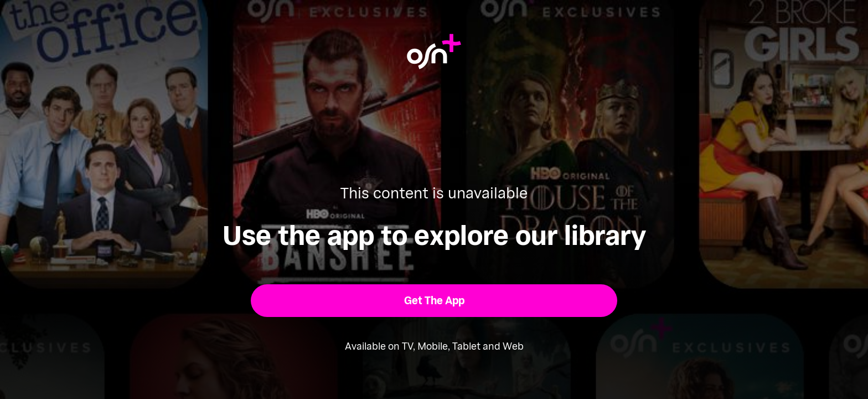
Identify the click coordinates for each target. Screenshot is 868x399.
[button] (434, 301)
